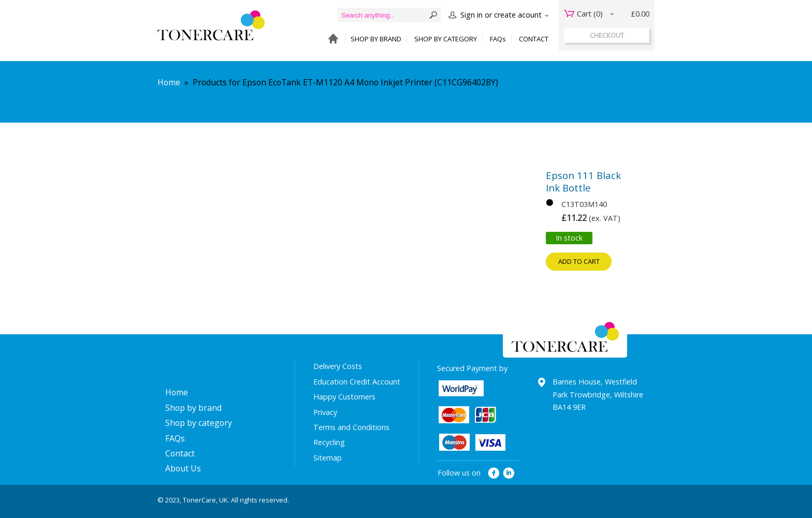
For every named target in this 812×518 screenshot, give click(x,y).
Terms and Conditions (351, 427)
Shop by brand (193, 408)
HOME (331, 39)
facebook (494, 473)
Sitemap (328, 458)
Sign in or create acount (501, 15)
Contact (180, 453)
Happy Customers (344, 397)
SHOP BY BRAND (376, 39)
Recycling (329, 442)
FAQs (498, 39)
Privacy (325, 412)
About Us (183, 468)
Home (169, 82)
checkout (607, 35)
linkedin (509, 473)
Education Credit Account (357, 382)
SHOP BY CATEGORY (446, 39)
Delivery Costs (338, 366)
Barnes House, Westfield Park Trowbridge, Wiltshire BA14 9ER (598, 394)
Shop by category (199, 423)
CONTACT (534, 39)
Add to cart (579, 261)
